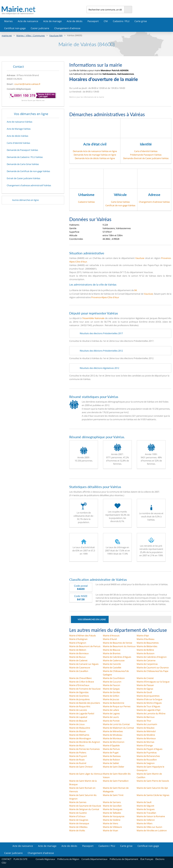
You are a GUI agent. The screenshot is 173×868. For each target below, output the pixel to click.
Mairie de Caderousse (114, 660)
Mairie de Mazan (78, 731)
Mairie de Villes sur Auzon (149, 827)
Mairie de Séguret (145, 806)
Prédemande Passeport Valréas (146, 155)
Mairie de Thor (144, 721)
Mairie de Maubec (146, 728)
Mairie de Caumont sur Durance (153, 667)
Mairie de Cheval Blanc (81, 678)
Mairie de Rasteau (112, 756)
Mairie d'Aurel (110, 639)
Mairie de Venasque (79, 823)
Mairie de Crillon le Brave (82, 682)
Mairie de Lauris (111, 717)
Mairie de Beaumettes (148, 643)
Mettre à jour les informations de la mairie (87, 97)
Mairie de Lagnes (111, 713)
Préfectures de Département (124, 859)
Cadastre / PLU (121, 21)
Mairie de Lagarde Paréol (82, 713)
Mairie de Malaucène (80, 728)
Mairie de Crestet (145, 678)
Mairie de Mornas (145, 742)
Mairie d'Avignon (78, 643)
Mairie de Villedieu (78, 827)
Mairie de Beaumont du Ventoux (119, 646)
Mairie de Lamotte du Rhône (151, 713)
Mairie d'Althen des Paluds (83, 636)
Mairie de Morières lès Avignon (85, 742)
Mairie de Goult (144, 692)
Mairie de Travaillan (146, 813)
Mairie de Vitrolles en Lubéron (152, 830)
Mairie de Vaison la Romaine (151, 816)
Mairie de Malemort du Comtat (118, 728)
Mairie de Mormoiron (114, 742)
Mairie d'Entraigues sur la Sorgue (153, 682)
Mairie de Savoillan (112, 806)
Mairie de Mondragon (80, 738)
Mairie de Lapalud (78, 717)
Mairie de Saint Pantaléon (116, 781)
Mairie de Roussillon (147, 760)
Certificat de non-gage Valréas (120, 205)
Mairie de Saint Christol (81, 767)
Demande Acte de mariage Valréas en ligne (95, 155)
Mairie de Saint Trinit (113, 795)
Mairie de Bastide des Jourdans (85, 703)
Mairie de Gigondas (79, 692)
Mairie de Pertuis (111, 749)
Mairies (8, 21)
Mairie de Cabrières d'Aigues (117, 657)
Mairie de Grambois (79, 696)
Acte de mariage (52, 21)
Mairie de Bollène (145, 650)
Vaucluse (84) (56, 36)
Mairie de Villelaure (112, 827)
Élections (160, 859)
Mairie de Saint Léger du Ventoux (86, 774)
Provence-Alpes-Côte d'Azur (105, 297)
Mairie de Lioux (77, 724)
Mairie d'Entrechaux (79, 685)
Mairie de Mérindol (146, 731)
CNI (106, 21)
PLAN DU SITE (20, 859)
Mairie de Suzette (78, 813)
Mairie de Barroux (146, 717)
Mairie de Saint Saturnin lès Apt (152, 788)
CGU (4, 863)
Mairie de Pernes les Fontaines (84, 749)
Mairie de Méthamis (79, 735)
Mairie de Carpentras (147, 664)
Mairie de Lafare (111, 710)
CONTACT (7, 859)
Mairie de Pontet (111, 721)
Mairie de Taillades (112, 813)
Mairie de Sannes (78, 802)
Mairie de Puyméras (147, 753)
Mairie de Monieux (112, 738)
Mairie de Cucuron (112, 682)
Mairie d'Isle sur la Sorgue (149, 699)
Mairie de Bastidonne (114, 703)
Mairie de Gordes (111, 692)
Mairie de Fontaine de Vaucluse (85, 689)
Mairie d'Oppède (111, 745)
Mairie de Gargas (111, 689)
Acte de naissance (28, 21)
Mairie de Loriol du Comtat (116, 724)
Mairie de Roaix (77, 760)
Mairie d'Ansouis (111, 636)
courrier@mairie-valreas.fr (27, 84)
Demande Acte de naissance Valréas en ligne (95, 151)
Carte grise (141, 21)
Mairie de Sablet (111, 763)
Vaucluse (140, 258)
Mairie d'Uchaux (77, 816)
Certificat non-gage (15, 28)
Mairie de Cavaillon (79, 671)
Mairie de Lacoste (78, 710)
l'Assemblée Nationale (93, 318)
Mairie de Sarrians (112, 802)
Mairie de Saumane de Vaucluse (85, 806)
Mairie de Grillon (111, 696)
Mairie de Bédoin (78, 650)
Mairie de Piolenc (78, 753)
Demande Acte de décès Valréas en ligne (95, 158)
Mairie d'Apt (143, 636)
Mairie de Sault (144, 802)
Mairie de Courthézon (114, 678)
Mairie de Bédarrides (147, 646)
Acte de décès (75, 21)
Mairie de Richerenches (148, 756)
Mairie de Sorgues (146, 809)
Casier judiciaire (40, 28)
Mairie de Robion (111, 760)
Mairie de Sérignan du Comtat (84, 809)
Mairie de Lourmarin (147, 724)
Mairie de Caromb (112, 664)
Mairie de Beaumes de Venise (118, 643)
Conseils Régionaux (45, 859)
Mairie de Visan (110, 830)
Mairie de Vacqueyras (114, 816)
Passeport (93, 21)
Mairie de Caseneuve (80, 667)
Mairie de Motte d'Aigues (149, 703)
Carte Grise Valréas (120, 202)
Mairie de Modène (146, 735)
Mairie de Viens (110, 823)
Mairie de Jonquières (79, 699)
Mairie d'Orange (145, 745)
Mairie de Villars (145, 823)
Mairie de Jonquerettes (148, 696)
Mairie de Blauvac (112, 650)
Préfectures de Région (68, 859)
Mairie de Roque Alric (80, 706)
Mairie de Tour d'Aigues (148, 706)
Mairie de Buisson (146, 653)
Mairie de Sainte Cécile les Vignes (153, 795)
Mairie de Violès (77, 830)
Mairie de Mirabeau (113, 735)
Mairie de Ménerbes (113, 731)
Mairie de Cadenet (78, 660)
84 (135, 290)
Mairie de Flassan (145, 685)
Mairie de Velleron (146, 820)
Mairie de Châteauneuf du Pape (152, 671)
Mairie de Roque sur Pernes (117, 706)
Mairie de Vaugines (79, 820)
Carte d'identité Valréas (146, 151)
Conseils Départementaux (94, 859)
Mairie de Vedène (112, 820)
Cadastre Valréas (86, 202)
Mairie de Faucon (112, 685)
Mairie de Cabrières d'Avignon (152, 657)
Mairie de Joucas (111, 699)
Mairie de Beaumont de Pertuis (85, 646)
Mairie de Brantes (112, 653)
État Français (147, 859)
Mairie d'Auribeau (146, 639)
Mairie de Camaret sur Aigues (84, 664)
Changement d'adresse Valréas (154, 202)
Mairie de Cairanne (146, 660)
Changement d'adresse (67, 28)
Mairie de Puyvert (78, 756)
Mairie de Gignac (145, 689)
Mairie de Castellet (112, 667)
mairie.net (7, 36)
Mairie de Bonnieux (79, 653)
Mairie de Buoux (77, 657)
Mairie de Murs (77, 745)
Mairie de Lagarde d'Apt (149, 710)
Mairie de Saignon (146, 763)
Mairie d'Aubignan (78, 639)
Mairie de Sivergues (113, 809)
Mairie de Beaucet (78, 721)
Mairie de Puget (111, 753)
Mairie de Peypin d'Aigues (150, 749)
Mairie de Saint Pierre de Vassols (153, 781)
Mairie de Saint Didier (114, 767)
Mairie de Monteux (146, 738)
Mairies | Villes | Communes (31, 36)
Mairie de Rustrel (78, 763)
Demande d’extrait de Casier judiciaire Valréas (146, 158)
